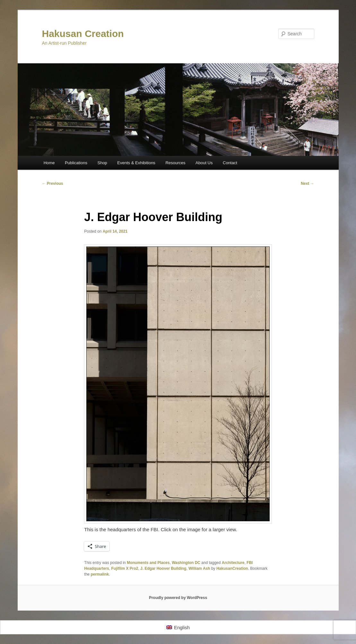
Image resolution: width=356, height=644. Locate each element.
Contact (230, 163)
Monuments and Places (148, 563)
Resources (175, 163)
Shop (102, 163)
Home (49, 163)
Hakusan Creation (83, 34)
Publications (76, 163)
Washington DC (186, 563)
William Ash (199, 568)
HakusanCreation (232, 568)
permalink (100, 574)
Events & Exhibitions (136, 163)
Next (307, 183)
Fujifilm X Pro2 (125, 568)
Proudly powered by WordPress (178, 598)
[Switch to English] (178, 627)
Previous (53, 183)
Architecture (233, 563)
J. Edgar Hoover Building (163, 568)
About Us (204, 163)
